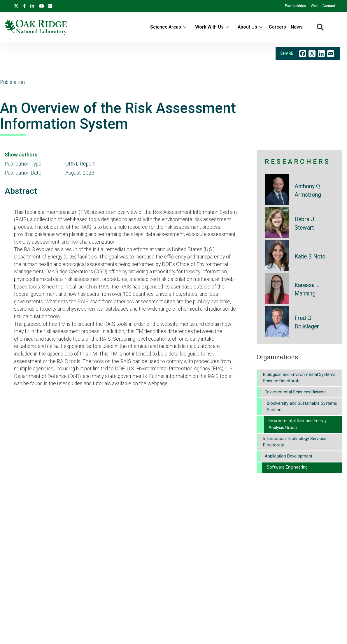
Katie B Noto (310, 257)
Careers (277, 27)
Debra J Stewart (304, 224)
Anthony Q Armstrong (308, 191)
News (297, 27)
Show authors (21, 155)
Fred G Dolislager (307, 322)
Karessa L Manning (307, 289)
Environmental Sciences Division (295, 392)
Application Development (289, 456)
